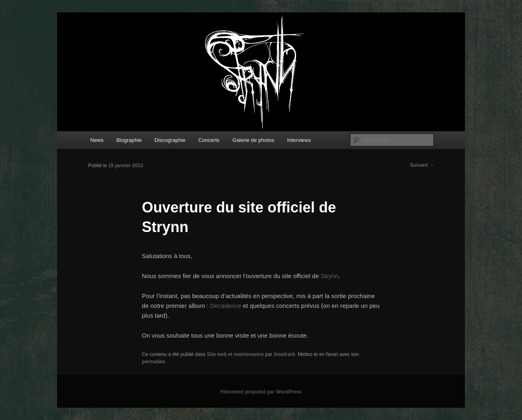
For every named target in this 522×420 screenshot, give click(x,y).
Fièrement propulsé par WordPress (261, 392)
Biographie (129, 140)
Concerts (209, 140)
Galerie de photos (253, 140)
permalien (154, 362)
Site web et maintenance (235, 354)
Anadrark (284, 354)
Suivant (422, 165)
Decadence (226, 306)
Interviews (299, 140)
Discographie (170, 140)
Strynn (329, 276)
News (97, 140)
